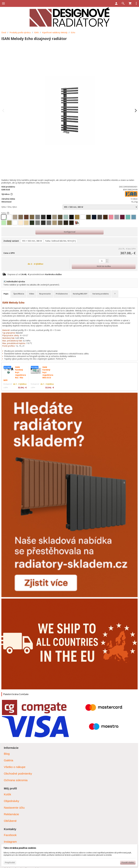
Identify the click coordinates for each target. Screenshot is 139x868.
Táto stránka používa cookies (20, 848)
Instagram (10, 842)
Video (32, 294)
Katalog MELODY (80, 294)
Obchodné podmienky (18, 774)
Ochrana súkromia (16, 780)
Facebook (10, 835)
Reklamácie (11, 814)
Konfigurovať (70, 232)
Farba (5, 213)
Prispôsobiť (10, 862)
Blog (7, 754)
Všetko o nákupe (15, 767)
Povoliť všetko (128, 862)
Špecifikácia (19, 294)
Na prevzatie (45, 294)
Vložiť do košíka (104, 266)
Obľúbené (10, 821)
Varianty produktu (101, 294)
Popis (6, 294)
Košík (8, 794)
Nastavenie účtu (14, 808)
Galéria (9, 760)
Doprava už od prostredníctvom (35, 274)
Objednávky (12, 801)
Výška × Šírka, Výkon (9, 207)
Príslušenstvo (62, 294)
